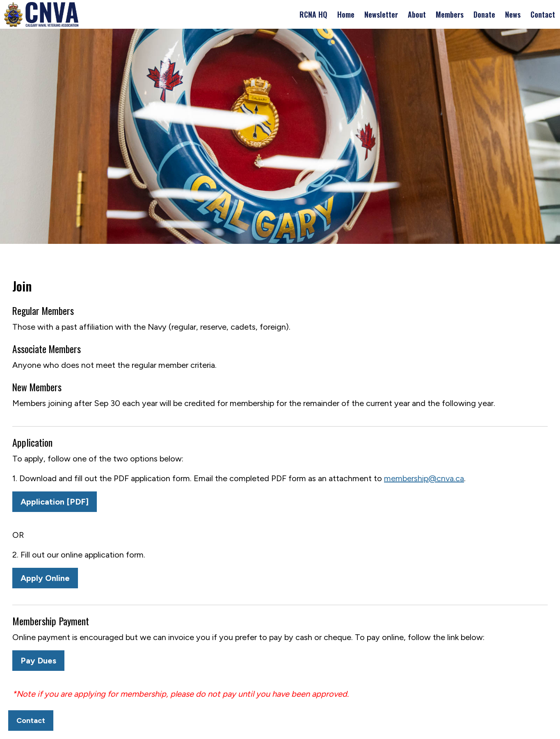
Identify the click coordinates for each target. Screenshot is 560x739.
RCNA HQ (313, 14)
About (417, 14)
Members (450, 14)
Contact (543, 14)
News (513, 14)
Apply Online (45, 578)
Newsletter (381, 14)
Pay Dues (38, 661)
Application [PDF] (55, 502)
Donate (484, 14)
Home (346, 14)
